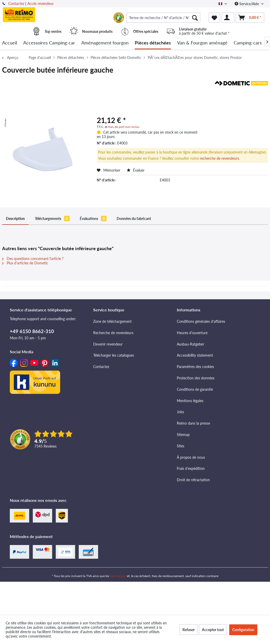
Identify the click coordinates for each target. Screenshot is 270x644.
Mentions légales (190, 401)
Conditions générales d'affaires (201, 321)
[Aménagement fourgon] (105, 43)
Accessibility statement (195, 355)
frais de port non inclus (124, 127)
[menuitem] (163, 18)
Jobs (180, 412)
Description (15, 219)
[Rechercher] (195, 18)
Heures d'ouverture (192, 333)
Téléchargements (52, 219)
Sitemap (183, 435)
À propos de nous (191, 457)
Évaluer (136, 170)
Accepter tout (213, 630)
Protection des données (196, 378)
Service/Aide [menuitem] (247, 4)
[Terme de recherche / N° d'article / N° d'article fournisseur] (163, 18)
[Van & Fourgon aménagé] (202, 43)
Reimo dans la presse (193, 423)
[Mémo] (214, 18)
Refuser (189, 630)
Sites (181, 446)
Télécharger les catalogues (114, 355)
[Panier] (250, 18)
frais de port (118, 576)
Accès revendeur (41, 3)
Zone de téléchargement (112, 321)
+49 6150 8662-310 (32, 331)
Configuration (243, 630)
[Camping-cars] (248, 43)
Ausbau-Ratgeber (190, 344)
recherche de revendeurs (219, 158)
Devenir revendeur (108, 344)
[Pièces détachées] (153, 43)
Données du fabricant (134, 219)
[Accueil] (10, 43)
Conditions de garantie (195, 389)
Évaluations (93, 219)
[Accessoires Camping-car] (49, 43)
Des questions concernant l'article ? (33, 259)
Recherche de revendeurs (113, 333)
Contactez (16, 3)
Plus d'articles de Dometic (25, 263)
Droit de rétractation (193, 480)
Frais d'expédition (191, 468)
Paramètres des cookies (195, 367)
